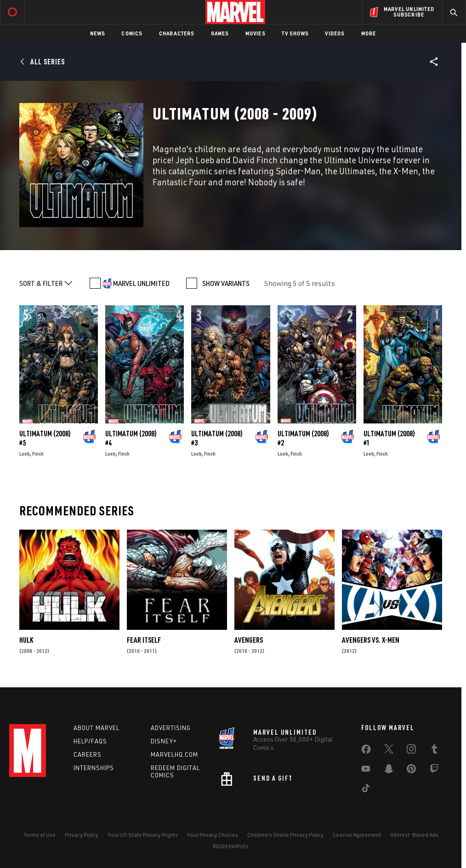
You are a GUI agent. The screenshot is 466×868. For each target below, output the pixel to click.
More (369, 33)
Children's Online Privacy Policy (285, 835)
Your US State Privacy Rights (143, 835)
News (98, 33)
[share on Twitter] (389, 751)
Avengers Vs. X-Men (371, 640)
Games (220, 33)
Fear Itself (144, 640)
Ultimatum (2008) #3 (217, 438)
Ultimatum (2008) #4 (131, 438)
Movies (255, 33)
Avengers (249, 640)
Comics (132, 33)
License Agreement (357, 835)
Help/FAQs (90, 741)
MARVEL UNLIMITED (141, 283)
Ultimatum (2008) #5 (45, 438)
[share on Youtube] (366, 771)
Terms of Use (40, 835)
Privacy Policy (82, 835)
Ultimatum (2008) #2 (303, 438)
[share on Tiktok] (366, 790)
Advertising (171, 728)
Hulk (26, 640)
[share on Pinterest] (411, 771)
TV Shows (295, 33)
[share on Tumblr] (434, 751)
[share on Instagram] (411, 751)
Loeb (25, 454)
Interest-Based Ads (414, 835)
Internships (94, 768)
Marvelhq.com (174, 754)
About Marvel (97, 728)
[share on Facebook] (366, 751)
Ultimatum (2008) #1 (389, 438)
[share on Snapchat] (389, 771)
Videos (335, 33)
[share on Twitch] (434, 771)
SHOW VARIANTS (226, 283)
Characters (177, 33)
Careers (88, 754)
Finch (38, 454)
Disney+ (164, 741)
